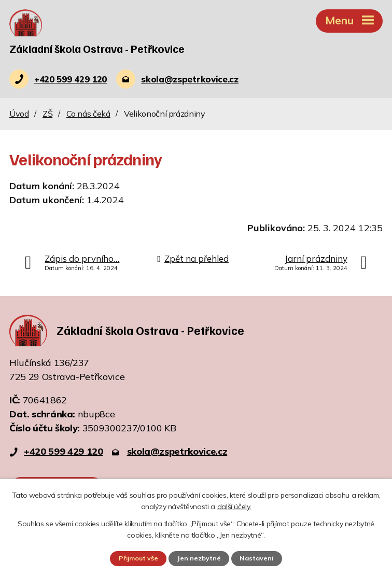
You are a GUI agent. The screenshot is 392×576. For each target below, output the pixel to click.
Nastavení (257, 558)
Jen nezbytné (199, 558)
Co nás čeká (88, 114)
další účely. (234, 507)
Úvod (19, 114)
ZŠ (47, 114)
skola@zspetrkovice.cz (177, 452)
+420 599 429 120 (63, 452)
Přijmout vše (138, 558)
